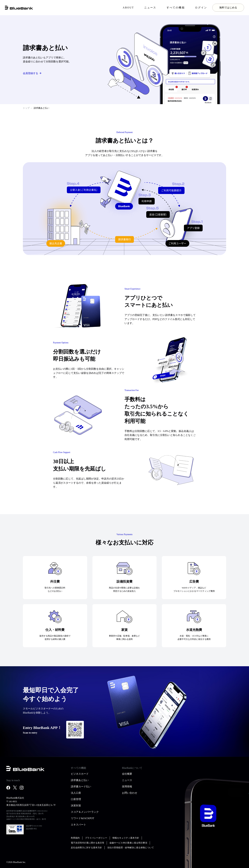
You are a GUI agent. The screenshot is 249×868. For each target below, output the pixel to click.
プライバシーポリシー (96, 838)
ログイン (201, 8)
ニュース (150, 8)
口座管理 (76, 799)
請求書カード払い (81, 786)
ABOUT (128, 8)
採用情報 (127, 786)
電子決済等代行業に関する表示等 (87, 843)
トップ (26, 108)
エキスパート (78, 825)
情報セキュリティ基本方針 (126, 838)
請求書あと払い (80, 780)
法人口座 (76, 793)
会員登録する (30, 73)
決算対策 (76, 806)
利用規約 (75, 838)
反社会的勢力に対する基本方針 (86, 848)
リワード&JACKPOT (82, 818)
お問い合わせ (130, 793)
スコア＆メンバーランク (85, 812)
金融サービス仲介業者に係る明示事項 (128, 843)
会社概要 (127, 774)
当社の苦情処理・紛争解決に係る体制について (131, 848)
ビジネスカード (80, 774)
